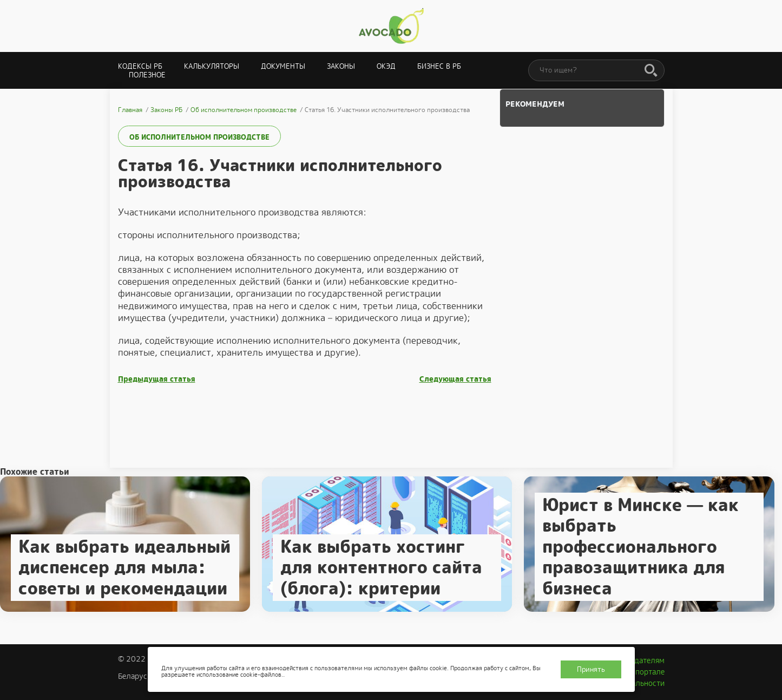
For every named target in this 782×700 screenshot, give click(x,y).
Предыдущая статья (157, 379)
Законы (341, 66)
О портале (646, 672)
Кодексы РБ (140, 66)
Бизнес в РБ (439, 66)
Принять (591, 669)
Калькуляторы (212, 66)
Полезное (147, 75)
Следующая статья (455, 379)
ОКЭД (386, 66)
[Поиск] (651, 71)
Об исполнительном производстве (199, 137)
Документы (283, 66)
